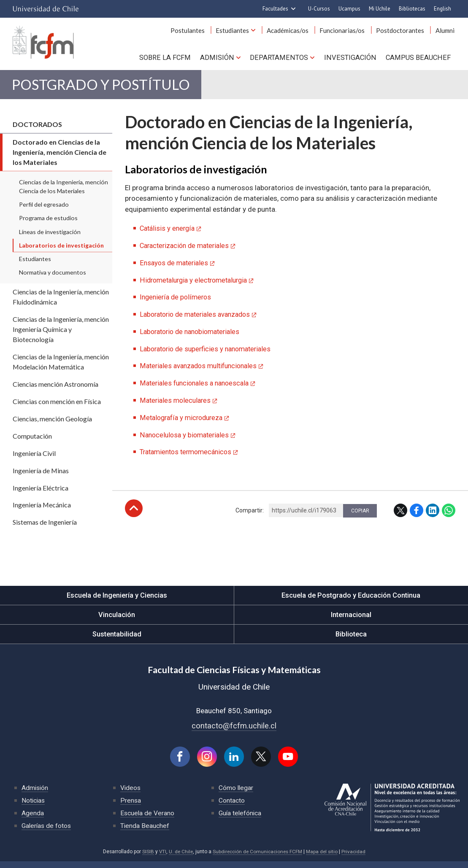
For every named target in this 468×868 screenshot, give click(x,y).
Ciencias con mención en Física (57, 407)
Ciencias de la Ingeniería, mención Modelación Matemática (61, 368)
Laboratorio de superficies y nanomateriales (210, 353)
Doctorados (37, 130)
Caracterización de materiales (187, 251)
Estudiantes (241, 33)
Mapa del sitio (324, 858)
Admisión (223, 59)
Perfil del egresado (44, 210)
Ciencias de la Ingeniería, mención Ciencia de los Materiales (64, 192)
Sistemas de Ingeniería (45, 528)
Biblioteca (351, 640)
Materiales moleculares (177, 405)
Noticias (34, 807)
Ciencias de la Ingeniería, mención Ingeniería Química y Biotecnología (61, 335)
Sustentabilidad (117, 640)
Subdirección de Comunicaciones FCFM (258, 858)
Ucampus (349, 9)
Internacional (351, 620)
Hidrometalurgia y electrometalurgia (197, 285)
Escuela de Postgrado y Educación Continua (351, 601)
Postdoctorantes (403, 33)
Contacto (232, 807)
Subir (134, 512)
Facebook (417, 515)
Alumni (446, 33)
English (442, 9)
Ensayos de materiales (176, 268)
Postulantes (198, 33)
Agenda (33, 820)
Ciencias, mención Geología (52, 424)
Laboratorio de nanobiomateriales (193, 337)
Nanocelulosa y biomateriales (186, 439)
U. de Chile (179, 858)
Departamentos (283, 59)
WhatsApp (449, 515)
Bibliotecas (412, 9)
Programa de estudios (48, 224)
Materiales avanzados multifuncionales (202, 371)
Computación (32, 441)
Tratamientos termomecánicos (189, 456)
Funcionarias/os (347, 33)
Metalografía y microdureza (184, 422)
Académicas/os (294, 33)
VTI (160, 858)
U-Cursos (319, 9)
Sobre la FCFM (173, 59)
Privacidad (356, 858)
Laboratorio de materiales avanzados (199, 319)
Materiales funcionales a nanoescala (197, 388)
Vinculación (117, 620)
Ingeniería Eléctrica (41, 493)
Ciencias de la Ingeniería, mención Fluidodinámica (61, 303)
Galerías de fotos (47, 832)
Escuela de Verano (148, 820)
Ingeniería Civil (34, 459)
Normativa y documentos (53, 278)
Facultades (275, 9)
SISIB (146, 858)
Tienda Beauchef (145, 832)
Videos (131, 794)
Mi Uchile (380, 9)
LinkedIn (433, 515)
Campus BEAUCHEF (419, 59)
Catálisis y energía (169, 234)
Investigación (353, 59)
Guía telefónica (241, 820)
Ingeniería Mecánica (42, 511)
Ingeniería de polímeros (177, 302)
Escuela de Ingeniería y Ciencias (117, 601)
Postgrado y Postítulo (112, 89)
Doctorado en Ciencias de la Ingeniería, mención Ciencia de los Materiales (60, 158)
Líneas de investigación (50, 237)
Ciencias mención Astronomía (55, 390)
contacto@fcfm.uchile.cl (234, 732)
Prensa (131, 807)
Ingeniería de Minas (41, 476)
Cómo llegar (236, 794)
